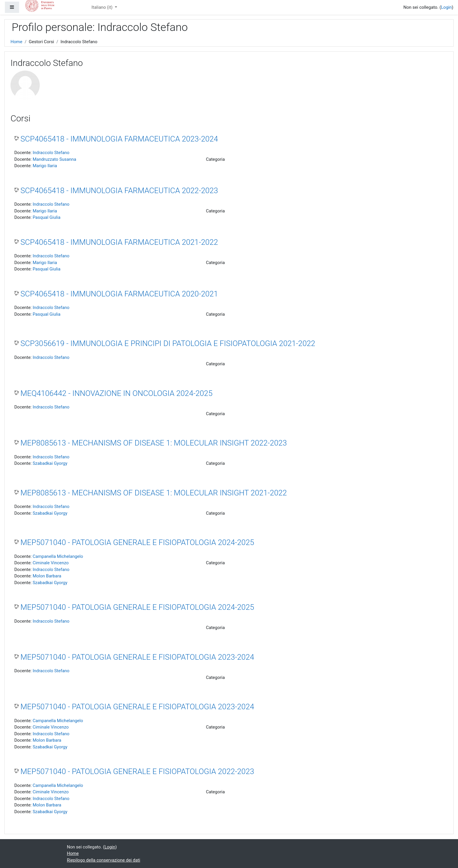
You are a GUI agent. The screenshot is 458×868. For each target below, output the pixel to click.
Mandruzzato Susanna (54, 159)
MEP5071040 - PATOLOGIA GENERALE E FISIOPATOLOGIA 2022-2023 (137, 771)
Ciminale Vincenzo (51, 563)
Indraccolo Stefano (51, 153)
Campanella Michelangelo (58, 556)
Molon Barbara (47, 576)
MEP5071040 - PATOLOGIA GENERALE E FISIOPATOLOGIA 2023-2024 (137, 657)
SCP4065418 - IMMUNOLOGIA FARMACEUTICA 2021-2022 (119, 242)
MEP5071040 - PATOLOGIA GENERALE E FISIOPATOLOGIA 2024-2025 (137, 542)
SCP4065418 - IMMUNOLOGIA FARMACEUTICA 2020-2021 (119, 294)
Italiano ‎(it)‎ (103, 7)
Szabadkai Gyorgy (50, 463)
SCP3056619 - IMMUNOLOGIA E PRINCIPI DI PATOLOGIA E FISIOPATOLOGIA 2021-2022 (168, 343)
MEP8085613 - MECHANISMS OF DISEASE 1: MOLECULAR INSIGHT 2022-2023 (154, 443)
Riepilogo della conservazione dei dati (104, 860)
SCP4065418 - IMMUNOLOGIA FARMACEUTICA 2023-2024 (119, 139)
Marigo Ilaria (45, 166)
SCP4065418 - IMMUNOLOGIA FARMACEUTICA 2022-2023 (119, 191)
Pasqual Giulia (47, 217)
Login (446, 7)
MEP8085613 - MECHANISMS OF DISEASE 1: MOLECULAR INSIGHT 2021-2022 (154, 493)
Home (16, 42)
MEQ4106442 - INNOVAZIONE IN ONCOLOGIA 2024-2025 (116, 393)
